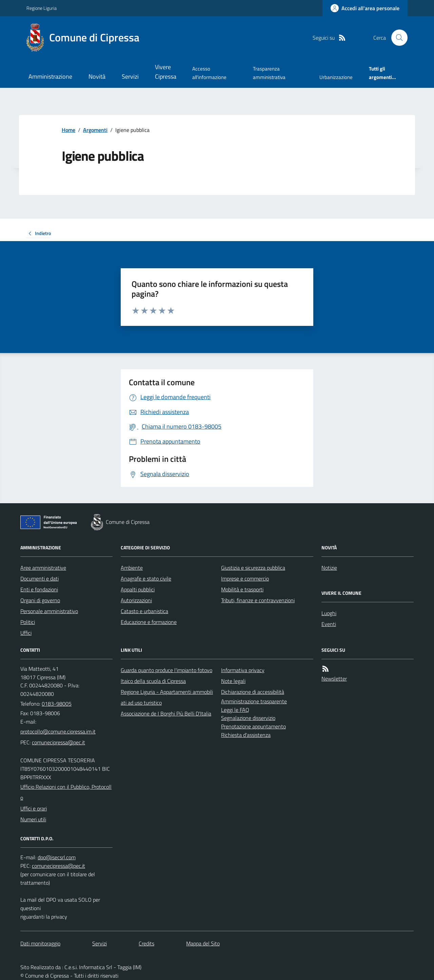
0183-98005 (57, 704)
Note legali (233, 681)
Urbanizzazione (336, 77)
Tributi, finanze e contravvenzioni (258, 600)
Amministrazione (50, 76)
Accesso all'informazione (209, 73)
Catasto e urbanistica (144, 611)
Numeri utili (33, 819)
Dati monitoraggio (40, 943)
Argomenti (95, 130)
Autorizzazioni (136, 600)
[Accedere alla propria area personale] (365, 8)
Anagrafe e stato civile (146, 579)
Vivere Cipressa (166, 72)
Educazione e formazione (149, 622)
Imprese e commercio (245, 579)
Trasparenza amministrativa (269, 73)
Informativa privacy (243, 670)
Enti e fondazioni (39, 589)
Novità (97, 76)
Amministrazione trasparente (254, 701)
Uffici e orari (34, 808)
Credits (146, 943)
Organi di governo (40, 600)
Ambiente (132, 568)
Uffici (26, 633)
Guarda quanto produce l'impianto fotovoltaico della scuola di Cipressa (166, 675)
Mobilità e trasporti (242, 589)
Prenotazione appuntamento (253, 726)
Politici (28, 622)
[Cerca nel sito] (397, 38)
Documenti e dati (40, 579)
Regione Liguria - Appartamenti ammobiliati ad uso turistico (167, 697)
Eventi (329, 624)
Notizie (329, 568)
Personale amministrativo (49, 611)
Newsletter (334, 679)
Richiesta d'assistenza (246, 735)
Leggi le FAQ (235, 710)
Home (68, 130)
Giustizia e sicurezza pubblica (253, 568)
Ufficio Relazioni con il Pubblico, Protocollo (66, 792)
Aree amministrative (43, 568)
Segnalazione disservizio (248, 718)
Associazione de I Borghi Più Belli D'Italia (166, 713)
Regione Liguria (42, 8)
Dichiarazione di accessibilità (253, 692)
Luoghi (329, 613)
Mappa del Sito (203, 943)
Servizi (130, 76)
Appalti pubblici (138, 589)
